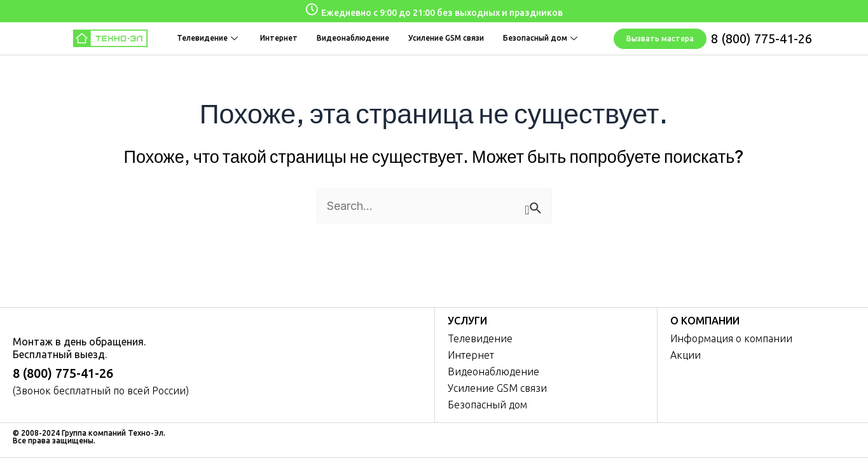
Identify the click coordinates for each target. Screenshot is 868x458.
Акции (685, 355)
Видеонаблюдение (353, 38)
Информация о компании (731, 338)
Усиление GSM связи (446, 38)
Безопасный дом (542, 38)
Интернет (279, 38)
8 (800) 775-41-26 (761, 38)
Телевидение (209, 38)
